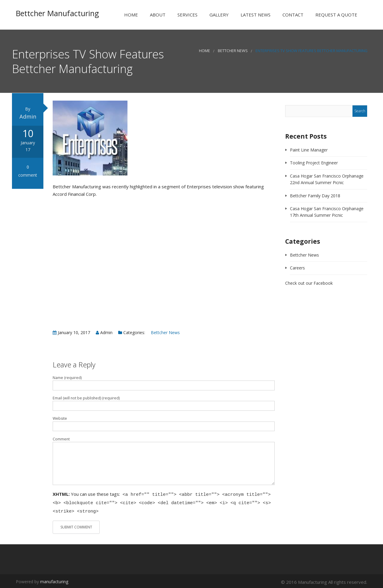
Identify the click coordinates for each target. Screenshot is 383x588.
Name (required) (67, 378)
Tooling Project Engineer (314, 163)
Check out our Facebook (309, 284)
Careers (297, 268)
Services (187, 15)
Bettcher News (233, 51)
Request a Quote (336, 15)
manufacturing (54, 580)
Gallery (218, 15)
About (157, 15)
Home (130, 15)
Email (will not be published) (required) (86, 399)
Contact (292, 15)
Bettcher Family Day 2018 (315, 196)
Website (60, 419)
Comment (61, 439)
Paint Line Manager (309, 150)
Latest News (255, 15)
